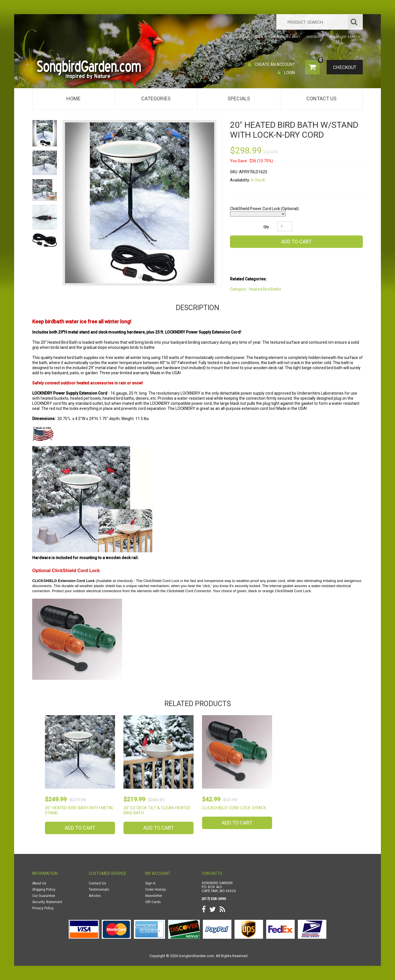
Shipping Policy (44, 890)
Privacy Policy (43, 908)
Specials (239, 99)
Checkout (343, 68)
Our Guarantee (44, 896)
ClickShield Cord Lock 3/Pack (234, 808)
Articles (95, 896)
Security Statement (47, 902)
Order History (156, 890)
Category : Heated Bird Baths (256, 289)
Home (73, 99)
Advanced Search (345, 37)
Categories (156, 99)
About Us (39, 883)
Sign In (150, 883)
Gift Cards (153, 902)
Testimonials (99, 890)
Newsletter (154, 896)
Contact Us (321, 99)
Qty (266, 227)
